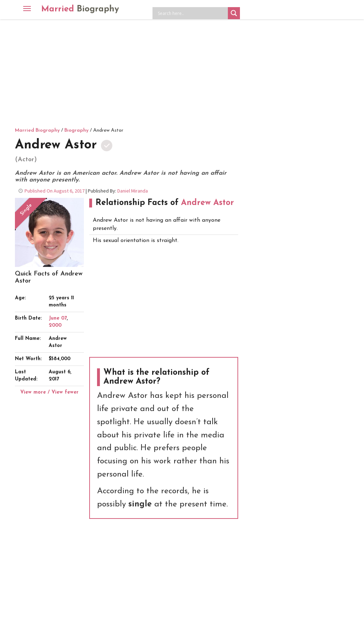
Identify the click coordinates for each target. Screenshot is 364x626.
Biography (76, 130)
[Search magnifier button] (234, 13)
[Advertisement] (182, 73)
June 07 (58, 318)
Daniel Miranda (133, 191)
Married (80, 9)
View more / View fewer (49, 392)
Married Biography (37, 130)
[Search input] (192, 13)
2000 (55, 325)
